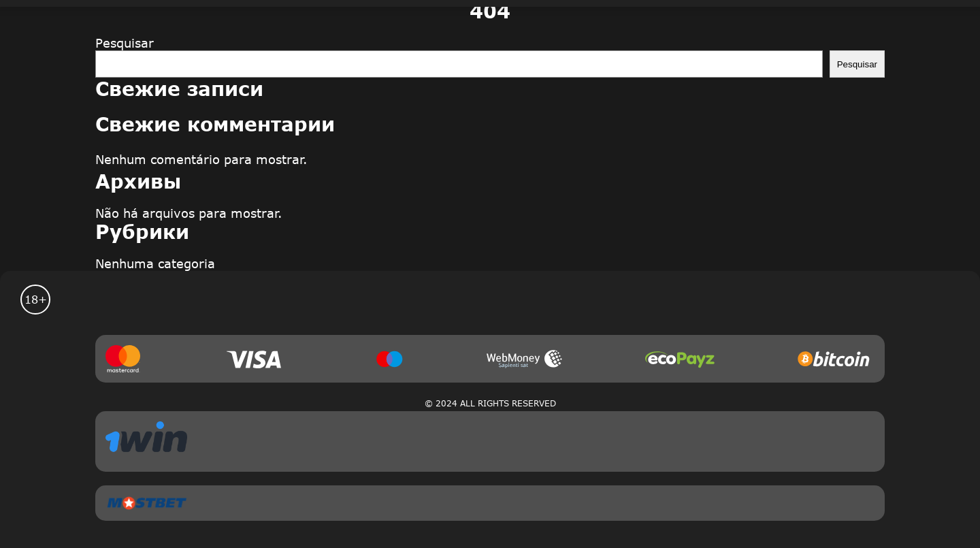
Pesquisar (125, 43)
